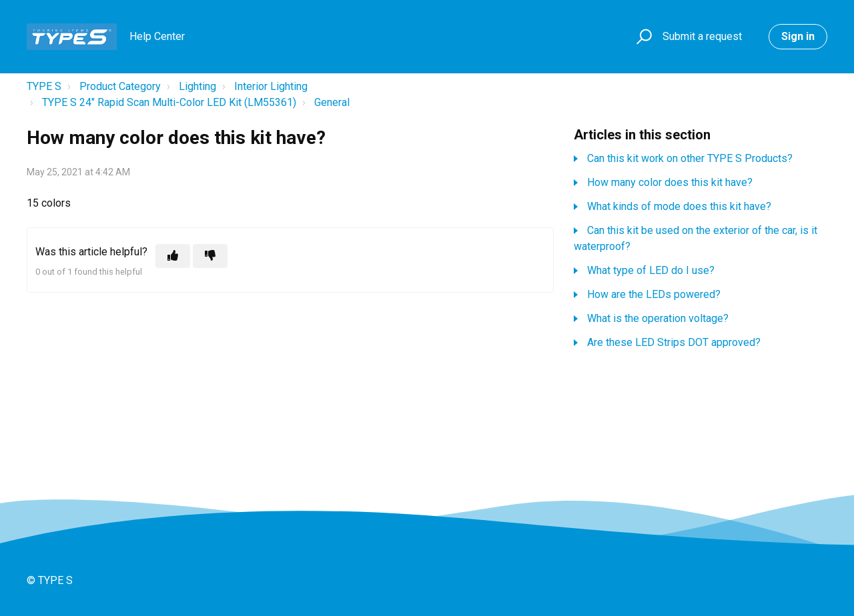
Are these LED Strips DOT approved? (674, 342)
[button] (642, 37)
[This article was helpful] (173, 256)
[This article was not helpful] (210, 256)
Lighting (197, 86)
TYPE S (44, 86)
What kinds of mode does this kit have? (679, 206)
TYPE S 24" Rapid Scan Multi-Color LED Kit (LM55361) (169, 102)
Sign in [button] (798, 36)
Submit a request (702, 36)
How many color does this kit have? (670, 182)
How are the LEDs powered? (654, 294)
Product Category (120, 86)
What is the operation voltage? (658, 318)
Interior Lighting (271, 86)
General (332, 102)
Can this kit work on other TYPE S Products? (690, 158)
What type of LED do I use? (651, 270)
